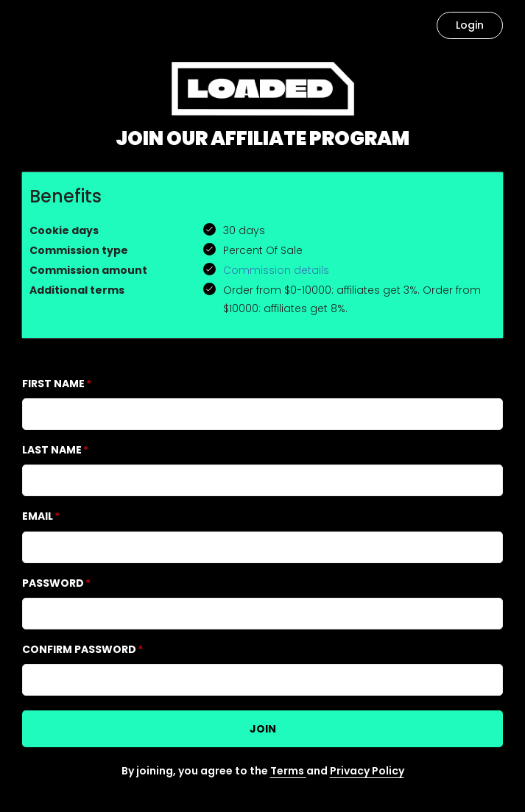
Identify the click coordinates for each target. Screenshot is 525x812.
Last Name (52, 450)
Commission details (276, 270)
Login (470, 25)
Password (53, 583)
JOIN (263, 729)
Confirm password (79, 649)
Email (38, 516)
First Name (53, 384)
